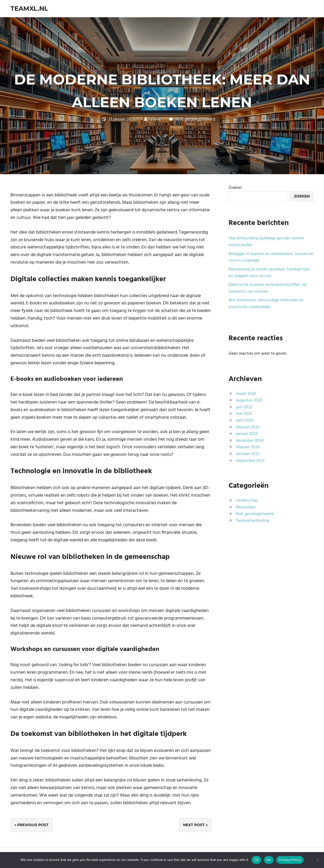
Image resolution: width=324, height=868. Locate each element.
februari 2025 (248, 427)
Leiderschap (247, 501)
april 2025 (245, 421)
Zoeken (235, 188)
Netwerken (246, 507)
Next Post (194, 825)
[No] (317, 860)
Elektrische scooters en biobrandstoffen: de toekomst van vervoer (268, 288)
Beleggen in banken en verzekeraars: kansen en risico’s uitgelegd (271, 257)
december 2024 (250, 441)
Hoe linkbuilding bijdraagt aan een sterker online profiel (266, 242)
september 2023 (250, 461)
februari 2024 (248, 447)
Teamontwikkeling (253, 521)
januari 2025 (247, 434)
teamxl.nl (29, 8)
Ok (256, 860)
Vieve (156, 119)
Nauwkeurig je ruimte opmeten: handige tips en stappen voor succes (269, 273)
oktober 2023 (248, 454)
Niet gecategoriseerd (195, 119)
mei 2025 (244, 414)
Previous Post (33, 825)
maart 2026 (246, 394)
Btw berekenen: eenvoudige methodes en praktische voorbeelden (266, 304)
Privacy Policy (290, 860)
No (269, 860)
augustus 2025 (249, 400)
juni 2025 (244, 407)
